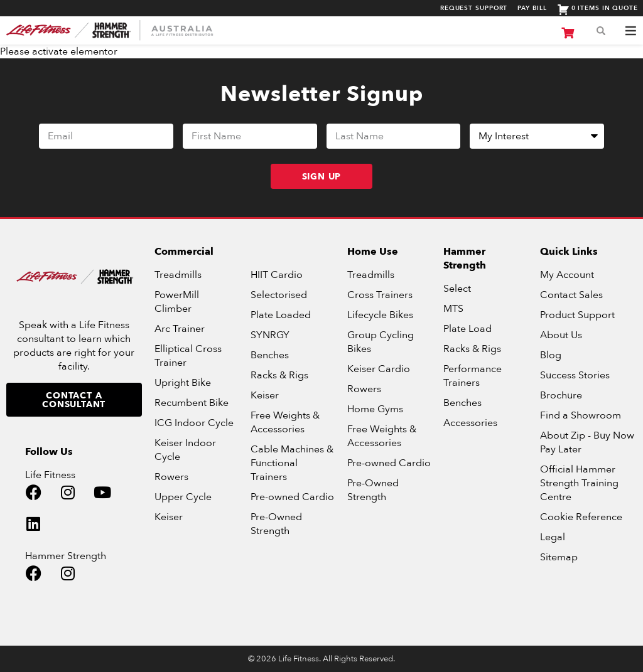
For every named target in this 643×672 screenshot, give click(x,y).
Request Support (474, 9)
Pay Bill (532, 9)
